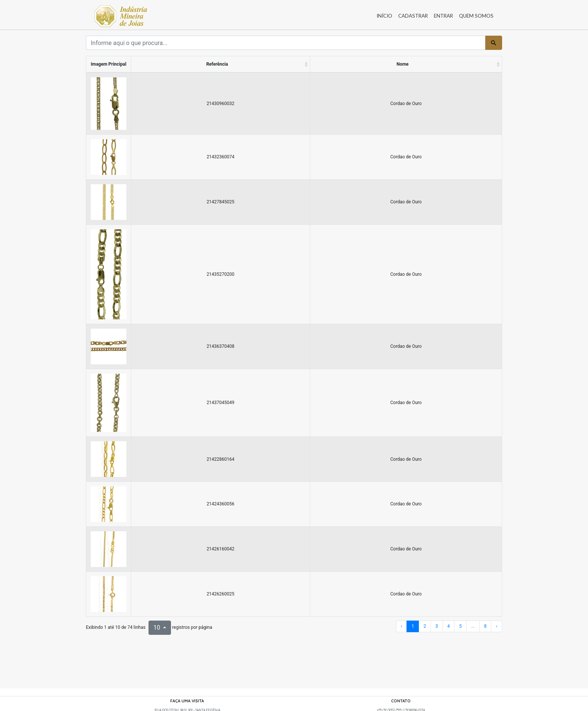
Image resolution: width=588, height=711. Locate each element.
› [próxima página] (496, 626)
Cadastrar (413, 16)
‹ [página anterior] (402, 626)
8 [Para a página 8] (485, 626)
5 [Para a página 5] (460, 626)
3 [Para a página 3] (437, 626)
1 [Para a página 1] (413, 626)
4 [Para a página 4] (449, 626)
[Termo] (286, 43)
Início (384, 16)
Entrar (443, 16)
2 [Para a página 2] (425, 626)
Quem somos (476, 16)
